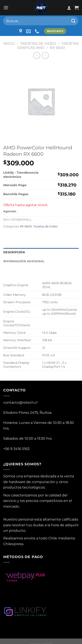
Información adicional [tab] (24, 261)
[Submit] (73, 21)
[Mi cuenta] (69, 8)
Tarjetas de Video (38, 44)
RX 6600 (57, 48)
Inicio (9, 44)
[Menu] (6, 8)
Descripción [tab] (14, 252)
